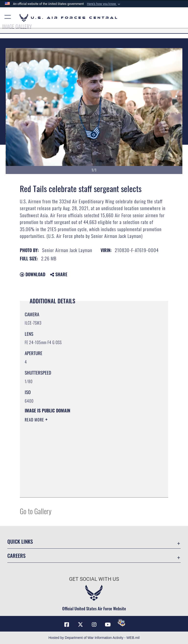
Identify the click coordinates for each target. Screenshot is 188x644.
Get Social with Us (94, 579)
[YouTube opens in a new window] (108, 624)
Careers (16, 556)
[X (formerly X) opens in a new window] (80, 624)
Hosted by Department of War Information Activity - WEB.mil (94, 638)
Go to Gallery (36, 511)
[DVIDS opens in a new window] (121, 623)
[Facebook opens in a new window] (67, 624)
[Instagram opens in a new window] (94, 624)
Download (33, 274)
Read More (35, 420)
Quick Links (20, 541)
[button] (104, 4)
